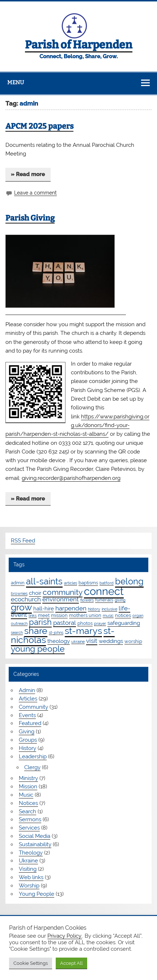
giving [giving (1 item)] (120, 600)
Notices (28, 803)
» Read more (28, 174)
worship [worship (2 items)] (133, 641)
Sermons (30, 819)
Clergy (32, 767)
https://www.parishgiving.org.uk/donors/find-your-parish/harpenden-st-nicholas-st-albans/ (77, 425)
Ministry (28, 778)
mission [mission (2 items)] (59, 615)
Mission (28, 787)
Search (27, 811)
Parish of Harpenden (79, 45)
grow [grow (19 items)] (21, 607)
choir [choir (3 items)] (35, 593)
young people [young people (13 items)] (38, 649)
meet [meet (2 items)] (44, 615)
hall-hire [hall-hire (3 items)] (44, 609)
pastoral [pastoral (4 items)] (65, 623)
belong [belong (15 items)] (129, 581)
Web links (31, 877)
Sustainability (35, 844)
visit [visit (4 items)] (92, 641)
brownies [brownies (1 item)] (19, 593)
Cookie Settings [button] (31, 963)
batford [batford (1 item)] (107, 583)
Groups (28, 740)
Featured (30, 723)
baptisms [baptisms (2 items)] (88, 583)
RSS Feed (23, 541)
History (27, 748)
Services (29, 828)
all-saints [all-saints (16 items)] (44, 581)
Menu (16, 82)
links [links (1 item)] (33, 615)
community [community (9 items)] (63, 592)
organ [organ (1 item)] (138, 615)
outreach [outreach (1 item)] (19, 623)
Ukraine (28, 861)
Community (33, 707)
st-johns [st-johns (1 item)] (56, 632)
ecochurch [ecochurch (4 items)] (26, 599)
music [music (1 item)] (108, 615)
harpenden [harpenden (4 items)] (71, 608)
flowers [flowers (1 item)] (87, 600)
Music (26, 795)
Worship (29, 886)
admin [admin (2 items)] (18, 583)
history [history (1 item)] (94, 609)
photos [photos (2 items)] (85, 623)
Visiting (28, 869)
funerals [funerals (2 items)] (104, 600)
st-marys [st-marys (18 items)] (83, 631)
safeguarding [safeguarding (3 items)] (124, 623)
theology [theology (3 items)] (59, 641)
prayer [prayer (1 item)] (100, 623)
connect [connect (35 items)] (104, 591)
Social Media (35, 836)
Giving (27, 732)
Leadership (33, 757)
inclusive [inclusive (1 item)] (109, 609)
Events (27, 715)
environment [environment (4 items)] (61, 599)
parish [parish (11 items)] (40, 622)
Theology (31, 853)
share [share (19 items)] (36, 631)
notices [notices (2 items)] (123, 615)
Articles (28, 699)
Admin (27, 690)
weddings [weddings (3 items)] (111, 641)
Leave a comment (35, 193)
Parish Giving (30, 218)
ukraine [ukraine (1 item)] (78, 642)
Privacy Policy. (65, 936)
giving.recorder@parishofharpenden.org (71, 478)
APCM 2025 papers (39, 126)
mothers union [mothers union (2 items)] (85, 615)
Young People (37, 894)
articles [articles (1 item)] (71, 583)
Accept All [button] (71, 963)
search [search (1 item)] (17, 632)
